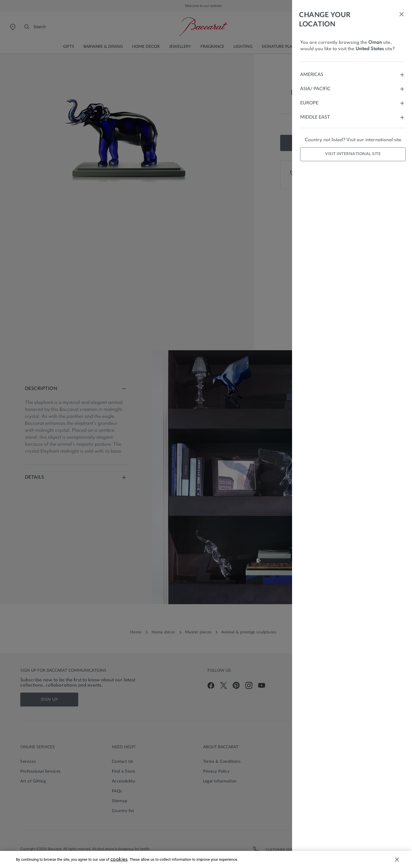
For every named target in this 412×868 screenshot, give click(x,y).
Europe (353, 103)
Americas (353, 75)
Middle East (353, 117)
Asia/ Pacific (353, 89)
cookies (119, 860)
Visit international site (353, 154)
